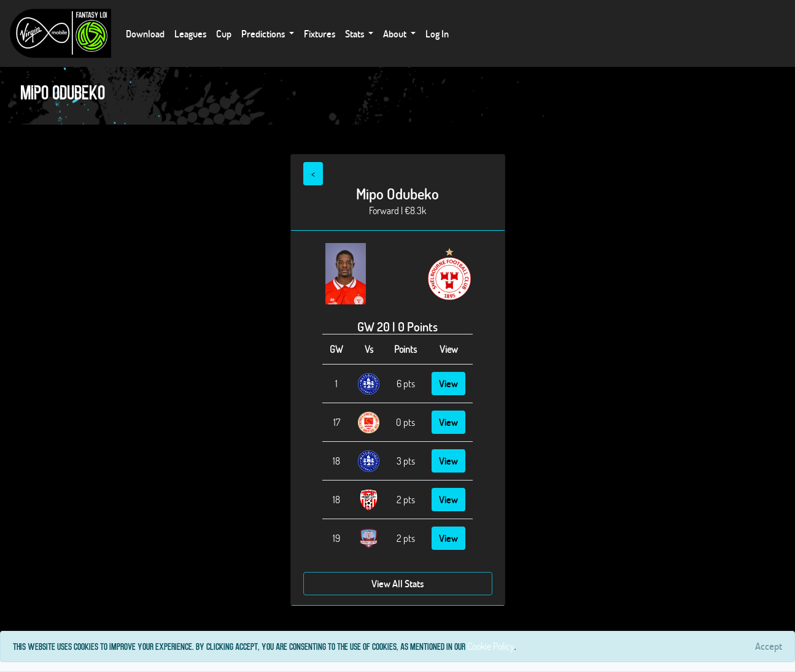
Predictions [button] (264, 33)
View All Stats (397, 583)
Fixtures (320, 33)
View (448, 383)
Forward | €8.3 (395, 210)
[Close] (769, 646)
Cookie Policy (491, 646)
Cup (224, 33)
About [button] (396, 33)
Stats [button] (355, 33)
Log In (437, 33)
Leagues (190, 33)
